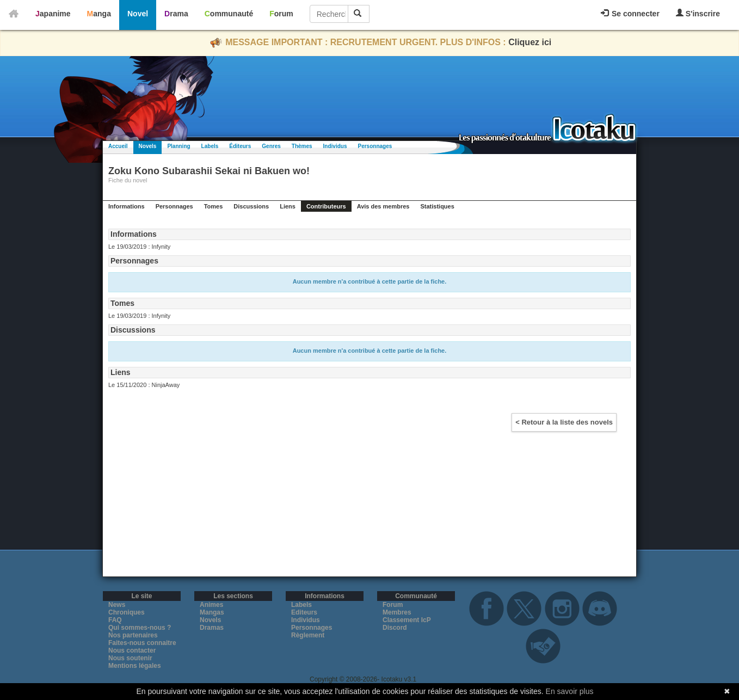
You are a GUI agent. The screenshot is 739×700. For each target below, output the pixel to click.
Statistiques (437, 206)
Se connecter (630, 14)
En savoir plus (570, 691)
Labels (210, 146)
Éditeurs (240, 146)
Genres (271, 146)
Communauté (229, 14)
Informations (127, 206)
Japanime (53, 14)
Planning (178, 146)
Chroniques (127, 612)
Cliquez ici (530, 42)
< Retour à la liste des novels (564, 422)
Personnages (375, 146)
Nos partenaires (133, 635)
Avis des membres (383, 206)
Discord (395, 628)
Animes (211, 605)
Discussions (251, 206)
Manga (99, 14)
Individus (335, 146)
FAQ (115, 620)
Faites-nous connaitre (142, 643)
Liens (288, 206)
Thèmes (302, 146)
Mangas (212, 612)
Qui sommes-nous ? (140, 628)
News (117, 605)
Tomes (214, 206)
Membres (397, 612)
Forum (281, 14)
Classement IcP (407, 620)
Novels (148, 146)
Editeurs (304, 612)
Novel (138, 14)
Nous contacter (132, 650)
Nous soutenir (130, 658)
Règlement (308, 635)
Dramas (212, 628)
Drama (176, 14)
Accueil (118, 146)
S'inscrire (698, 13)
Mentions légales (135, 666)
